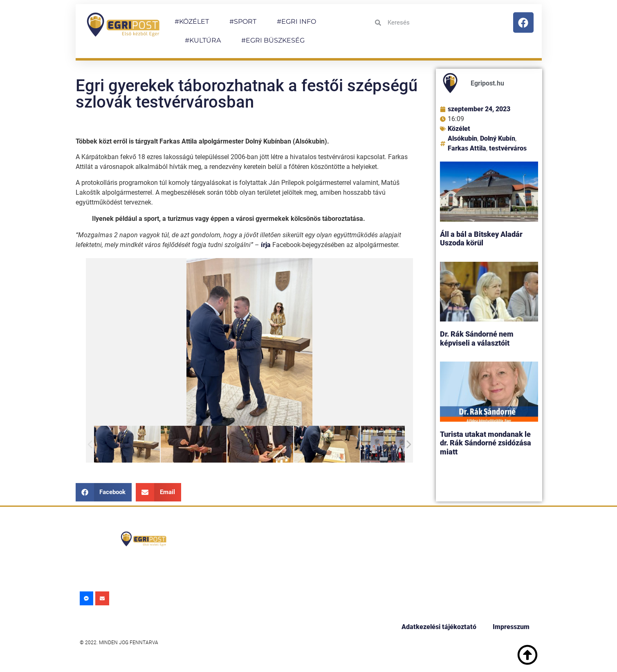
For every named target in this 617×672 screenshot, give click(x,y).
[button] (104, 492)
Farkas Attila (467, 148)
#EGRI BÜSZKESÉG (273, 40)
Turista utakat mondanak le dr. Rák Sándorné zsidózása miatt (486, 443)
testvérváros (508, 148)
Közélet (459, 129)
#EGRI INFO (296, 21)
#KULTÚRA (203, 40)
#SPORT (243, 21)
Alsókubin (462, 138)
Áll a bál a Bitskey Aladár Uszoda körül (481, 239)
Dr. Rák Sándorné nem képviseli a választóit (477, 338)
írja (266, 245)
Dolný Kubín (498, 138)
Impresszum (511, 627)
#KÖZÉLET (192, 21)
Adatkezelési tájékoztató (439, 627)
